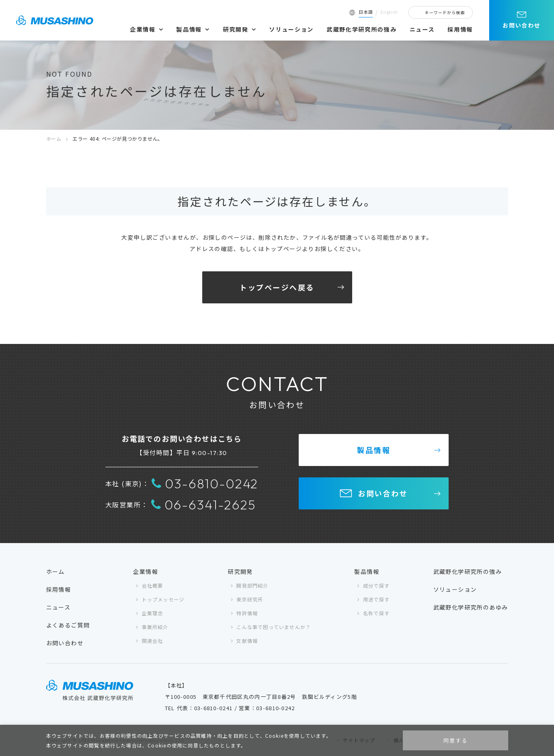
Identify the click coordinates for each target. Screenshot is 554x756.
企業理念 (153, 613)
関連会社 (153, 641)
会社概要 (153, 585)
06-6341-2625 (203, 505)
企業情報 (143, 29)
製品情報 (189, 29)
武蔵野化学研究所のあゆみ (471, 607)
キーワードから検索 (445, 12)
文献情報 (247, 641)
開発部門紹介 (252, 585)
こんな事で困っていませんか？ (274, 627)
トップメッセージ (163, 599)
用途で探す (376, 599)
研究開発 (236, 29)
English (389, 12)
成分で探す (376, 585)
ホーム (54, 139)
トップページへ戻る (277, 287)
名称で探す (376, 613)
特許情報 (247, 613)
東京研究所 (250, 599)
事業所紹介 (155, 627)
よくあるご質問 (68, 625)
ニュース (422, 29)
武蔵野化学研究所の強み (361, 29)
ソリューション (291, 29)
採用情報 (460, 29)
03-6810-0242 (205, 483)
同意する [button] (455, 740)
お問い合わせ (522, 25)
